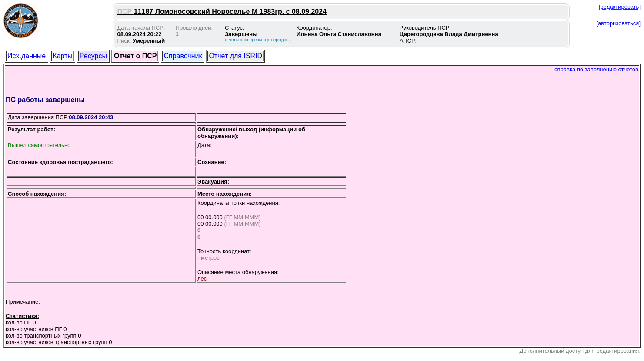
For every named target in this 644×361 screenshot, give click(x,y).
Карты (63, 56)
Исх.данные (27, 56)
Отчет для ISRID (235, 56)
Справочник (183, 56)
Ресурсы (93, 56)
